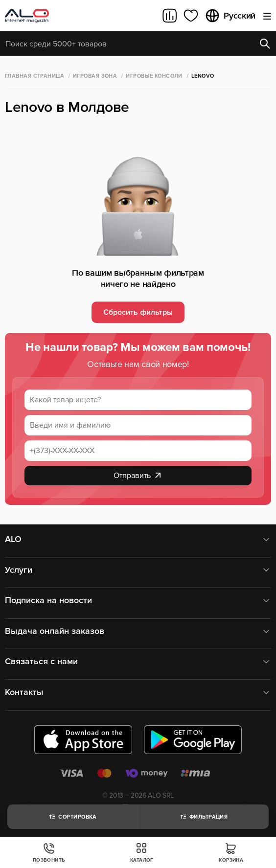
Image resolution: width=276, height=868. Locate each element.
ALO (138, 539)
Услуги (138, 570)
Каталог (142, 853)
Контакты (138, 692)
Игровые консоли (154, 76)
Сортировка (72, 817)
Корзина (231, 853)
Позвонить (49, 853)
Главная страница (34, 76)
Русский (230, 16)
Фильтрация (203, 817)
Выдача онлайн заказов (138, 631)
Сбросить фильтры (138, 312)
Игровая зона (95, 76)
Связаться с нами (138, 662)
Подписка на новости (138, 600)
